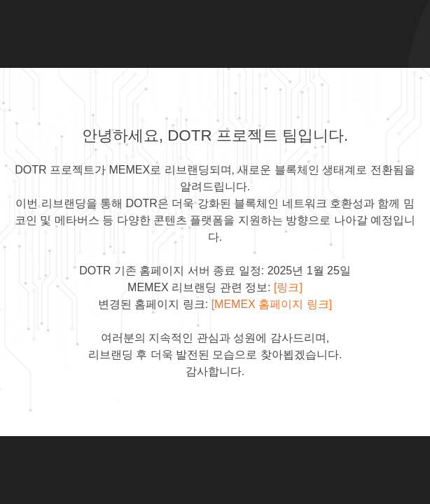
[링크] (288, 287)
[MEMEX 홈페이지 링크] (272, 304)
